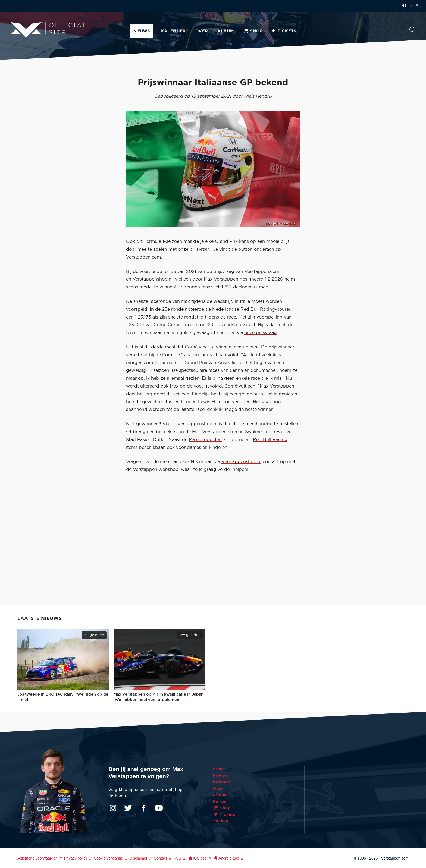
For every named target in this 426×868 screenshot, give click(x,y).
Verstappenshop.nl (153, 279)
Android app (226, 858)
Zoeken (412, 30)
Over (202, 31)
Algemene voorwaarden (37, 858)
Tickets (284, 31)
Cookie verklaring (108, 858)
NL (404, 6)
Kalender (173, 31)
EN (419, 6)
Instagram (113, 808)
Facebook (143, 808)
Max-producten (205, 440)
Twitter (128, 808)
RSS (177, 858)
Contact (160, 858)
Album (225, 31)
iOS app (197, 858)
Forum (220, 801)
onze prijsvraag (261, 333)
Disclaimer (138, 858)
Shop (253, 31)
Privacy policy (76, 858)
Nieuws (142, 31)
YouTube (159, 808)
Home (219, 769)
